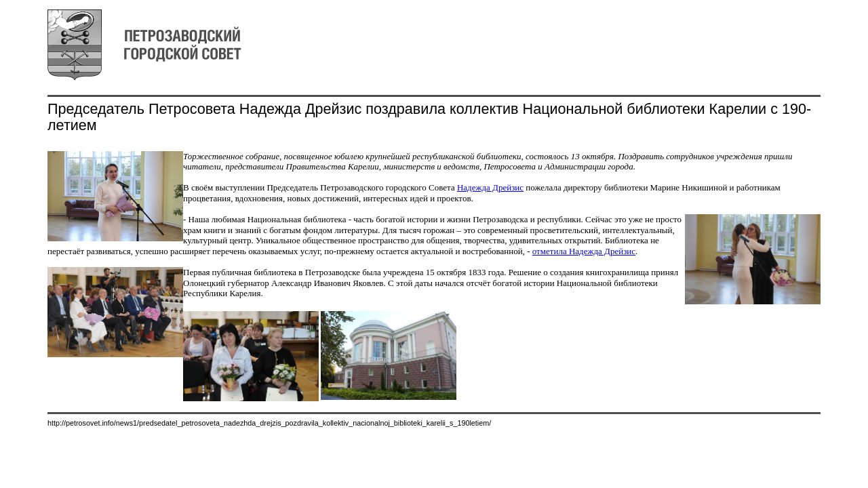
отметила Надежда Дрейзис (584, 251)
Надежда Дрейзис (490, 187)
